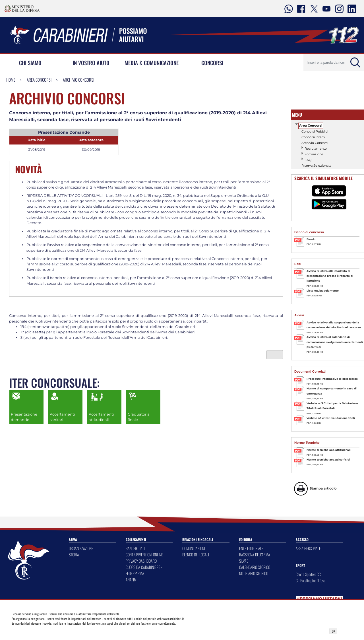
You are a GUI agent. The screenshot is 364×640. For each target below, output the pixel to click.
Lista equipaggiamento (323, 291)
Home (11, 80)
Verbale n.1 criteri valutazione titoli (331, 418)
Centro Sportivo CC (308, 574)
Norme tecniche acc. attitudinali (329, 450)
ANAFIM (131, 580)
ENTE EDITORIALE (251, 548)
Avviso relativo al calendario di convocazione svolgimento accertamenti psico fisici (335, 342)
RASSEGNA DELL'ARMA (255, 555)
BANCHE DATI (135, 548)
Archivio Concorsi (78, 80)
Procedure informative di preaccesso (332, 379)
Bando (311, 239)
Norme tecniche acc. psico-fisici (328, 460)
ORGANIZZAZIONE (81, 548)
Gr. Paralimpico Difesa (310, 580)
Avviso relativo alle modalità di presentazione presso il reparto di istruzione (330, 276)
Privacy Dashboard (49, 631)
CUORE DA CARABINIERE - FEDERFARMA (144, 570)
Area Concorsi (39, 80)
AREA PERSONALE (308, 548)
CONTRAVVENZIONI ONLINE (144, 555)
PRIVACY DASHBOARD (141, 561)
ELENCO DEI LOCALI (196, 555)
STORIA (74, 555)
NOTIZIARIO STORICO (254, 573)
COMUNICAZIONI (194, 548)
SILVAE (244, 561)
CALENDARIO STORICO (255, 567)
